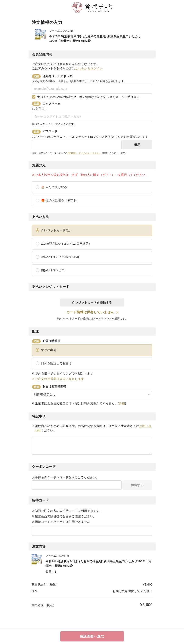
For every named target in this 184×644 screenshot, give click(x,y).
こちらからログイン (89, 68)
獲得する (137, 485)
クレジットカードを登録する (92, 302)
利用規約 (72, 153)
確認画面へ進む (92, 636)
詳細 (122, 403)
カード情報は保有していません (90, 312)
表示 (137, 145)
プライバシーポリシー (90, 153)
